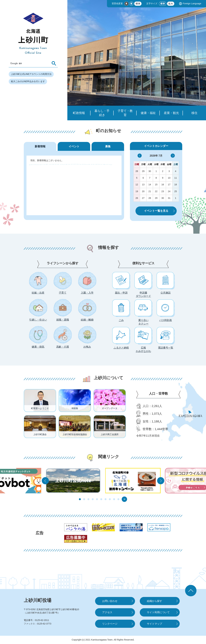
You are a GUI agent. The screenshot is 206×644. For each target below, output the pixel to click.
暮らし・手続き (102, 113)
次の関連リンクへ (161, 481)
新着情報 (40, 146)
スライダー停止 (124, 499)
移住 (194, 113)
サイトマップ (154, 624)
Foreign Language (192, 3)
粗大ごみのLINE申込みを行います (28, 81)
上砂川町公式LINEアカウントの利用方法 (31, 74)
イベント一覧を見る (156, 211)
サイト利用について (158, 612)
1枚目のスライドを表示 (80, 499)
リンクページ (110, 624)
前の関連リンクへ (45, 481)
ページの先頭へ (191, 591)
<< (140, 156)
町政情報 (79, 113)
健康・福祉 (148, 113)
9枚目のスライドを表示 (114, 499)
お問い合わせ (110, 601)
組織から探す (154, 601)
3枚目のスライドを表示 (88, 499)
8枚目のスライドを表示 (110, 499)
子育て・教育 (125, 113)
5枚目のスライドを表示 (97, 499)
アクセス (107, 612)
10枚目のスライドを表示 (118, 499)
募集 (108, 146)
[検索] (30, 63)
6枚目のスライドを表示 (101, 499)
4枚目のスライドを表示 (93, 499)
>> (173, 156)
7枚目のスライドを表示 (106, 499)
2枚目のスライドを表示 (84, 499)
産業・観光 (171, 113)
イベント (74, 146)
